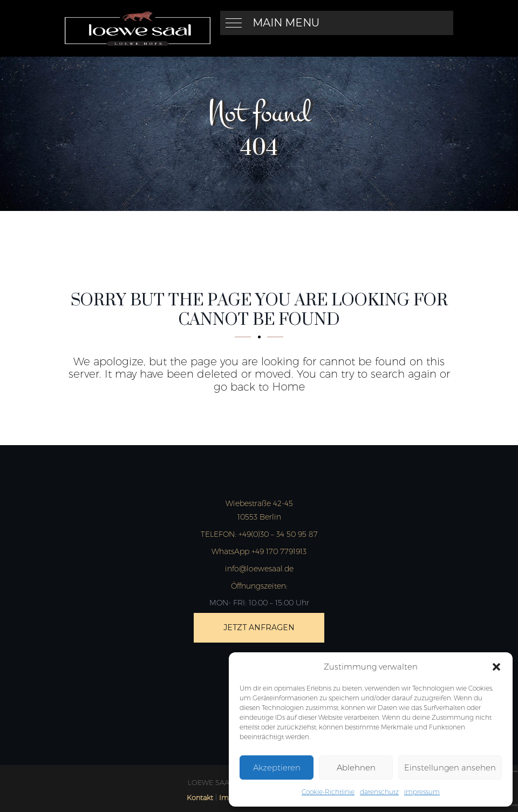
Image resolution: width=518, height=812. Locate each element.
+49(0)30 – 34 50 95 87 (259, 534)
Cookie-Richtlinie (328, 792)
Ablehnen (356, 767)
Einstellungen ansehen (450, 767)
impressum (422, 792)
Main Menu (286, 23)
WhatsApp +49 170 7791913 (259, 551)
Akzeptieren (277, 767)
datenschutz (379, 792)
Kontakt (200, 797)
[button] (496, 667)
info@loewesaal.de (259, 569)
